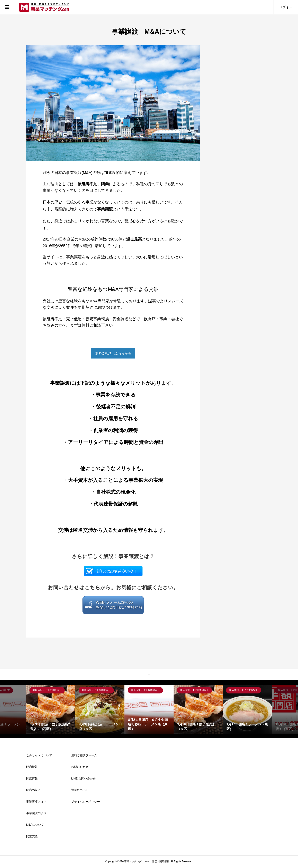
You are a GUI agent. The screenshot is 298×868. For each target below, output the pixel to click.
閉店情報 (32, 767)
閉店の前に (33, 791)
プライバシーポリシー (86, 802)
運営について (80, 791)
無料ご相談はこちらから (113, 353)
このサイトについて (39, 756)
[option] (51, 710)
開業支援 (32, 837)
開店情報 (32, 779)
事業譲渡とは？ (36, 802)
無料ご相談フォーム (84, 756)
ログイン (286, 7)
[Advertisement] (241, 106)
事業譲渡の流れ (36, 814)
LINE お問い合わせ (83, 779)
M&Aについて (35, 825)
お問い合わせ (80, 767)
